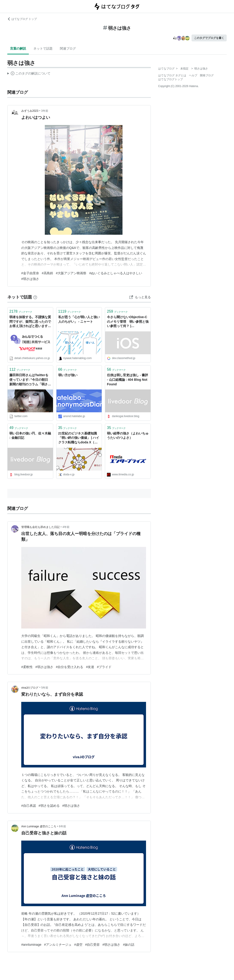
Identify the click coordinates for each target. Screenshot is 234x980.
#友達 (90, 667)
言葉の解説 (18, 48)
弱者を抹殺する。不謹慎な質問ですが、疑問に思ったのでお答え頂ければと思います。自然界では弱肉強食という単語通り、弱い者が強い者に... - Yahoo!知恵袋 (30, 322)
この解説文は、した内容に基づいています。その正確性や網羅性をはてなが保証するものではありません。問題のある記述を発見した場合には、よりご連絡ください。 (29, 74)
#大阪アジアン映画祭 (71, 273)
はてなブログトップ (170, 79)
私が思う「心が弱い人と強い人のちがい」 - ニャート (79, 319)
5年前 (45, 688)
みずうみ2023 (30, 111)
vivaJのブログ (30, 688)
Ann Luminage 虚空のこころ (39, 826)
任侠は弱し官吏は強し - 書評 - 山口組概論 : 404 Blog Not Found (128, 379)
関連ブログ (68, 48)
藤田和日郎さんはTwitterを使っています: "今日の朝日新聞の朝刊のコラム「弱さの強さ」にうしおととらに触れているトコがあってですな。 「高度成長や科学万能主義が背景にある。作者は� (30, 380)
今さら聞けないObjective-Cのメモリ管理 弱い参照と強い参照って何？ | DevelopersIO (128, 322)
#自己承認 (29, 806)
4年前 (66, 527)
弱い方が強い (68, 375)
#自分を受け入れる (70, 667)
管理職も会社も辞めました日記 (40, 527)
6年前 (62, 826)
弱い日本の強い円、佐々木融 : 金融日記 (30, 436)
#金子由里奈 (30, 273)
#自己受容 (93, 945)
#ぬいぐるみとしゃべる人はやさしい (116, 273)
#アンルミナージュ (58, 945)
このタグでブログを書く (209, 38)
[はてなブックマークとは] (35, 297)
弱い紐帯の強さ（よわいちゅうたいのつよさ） (128, 436)
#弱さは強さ (30, 279)
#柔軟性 (27, 667)
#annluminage (31, 945)
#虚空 (78, 945)
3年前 (45, 111)
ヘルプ (193, 75)
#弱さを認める (49, 806)
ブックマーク (21, 311)
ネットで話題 (43, 48)
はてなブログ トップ (22, 19)
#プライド (104, 667)
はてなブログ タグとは (172, 75)
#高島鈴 (48, 273)
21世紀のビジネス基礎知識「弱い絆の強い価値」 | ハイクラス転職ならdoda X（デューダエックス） (79, 438)
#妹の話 (129, 945)
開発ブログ (207, 75)
